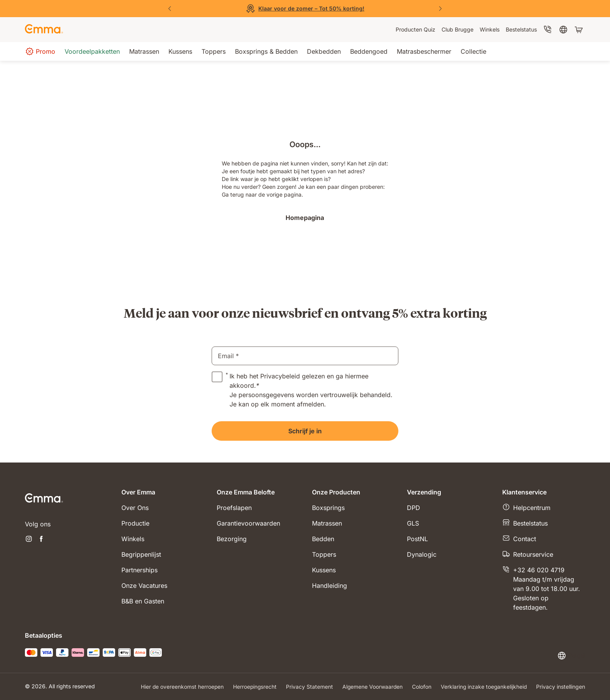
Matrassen (327, 523)
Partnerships (139, 570)
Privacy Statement (308, 687)
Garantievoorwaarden (248, 523)
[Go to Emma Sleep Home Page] (44, 30)
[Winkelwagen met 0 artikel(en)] (580, 30)
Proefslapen (234, 508)
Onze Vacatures (144, 586)
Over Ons (135, 508)
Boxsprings (328, 508)
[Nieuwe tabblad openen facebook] (41, 540)
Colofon (421, 687)
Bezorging (232, 539)
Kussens (324, 570)
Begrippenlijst (141, 554)
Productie (135, 523)
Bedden (323, 539)
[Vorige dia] (170, 9)
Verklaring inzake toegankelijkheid (483, 687)
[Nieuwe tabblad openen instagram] (29, 540)
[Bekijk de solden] (305, 9)
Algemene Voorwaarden (371, 687)
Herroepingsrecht (252, 687)
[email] (305, 356)
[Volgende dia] (440, 9)
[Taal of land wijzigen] (571, 656)
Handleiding (330, 586)
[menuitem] (415, 30)
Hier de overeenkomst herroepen (179, 687)
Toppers (324, 554)
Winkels (133, 539)
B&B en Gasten (143, 601)
